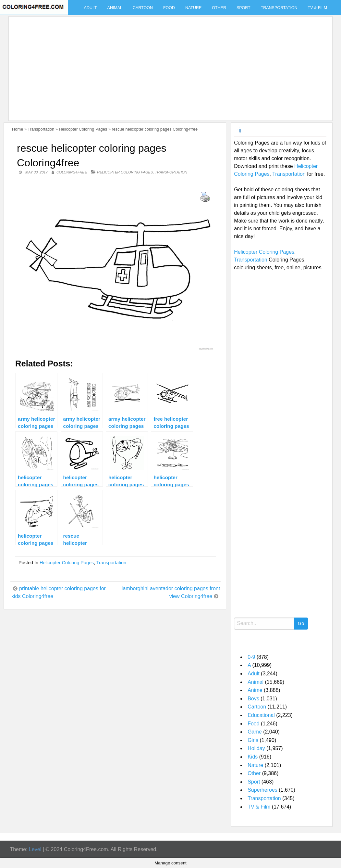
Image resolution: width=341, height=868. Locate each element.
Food (169, 8)
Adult (91, 8)
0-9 (251, 657)
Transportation (279, 8)
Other (219, 8)
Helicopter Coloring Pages (83, 129)
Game (255, 732)
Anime (255, 690)
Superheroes (262, 790)
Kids (253, 757)
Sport (244, 8)
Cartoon (143, 8)
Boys (253, 699)
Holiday (256, 748)
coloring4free (72, 172)
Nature (193, 8)
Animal (115, 8)
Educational (261, 715)
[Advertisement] (169, 65)
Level (35, 849)
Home (18, 129)
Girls (253, 740)
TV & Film (318, 8)
